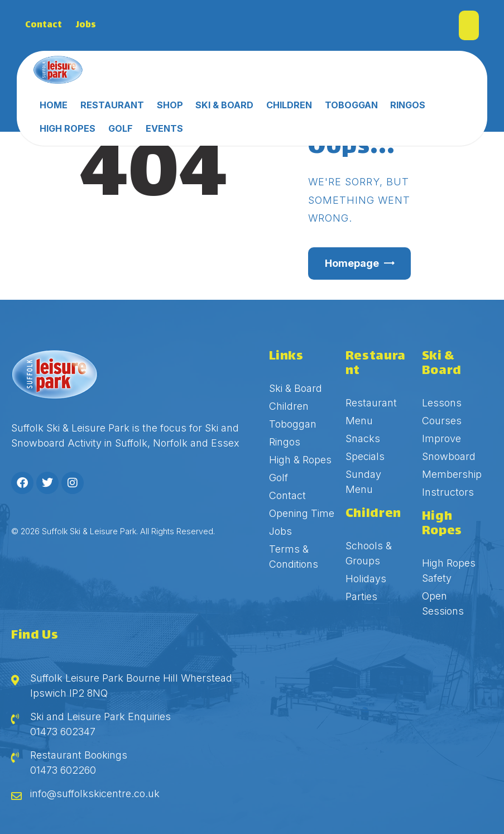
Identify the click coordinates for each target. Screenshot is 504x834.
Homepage (352, 263)
